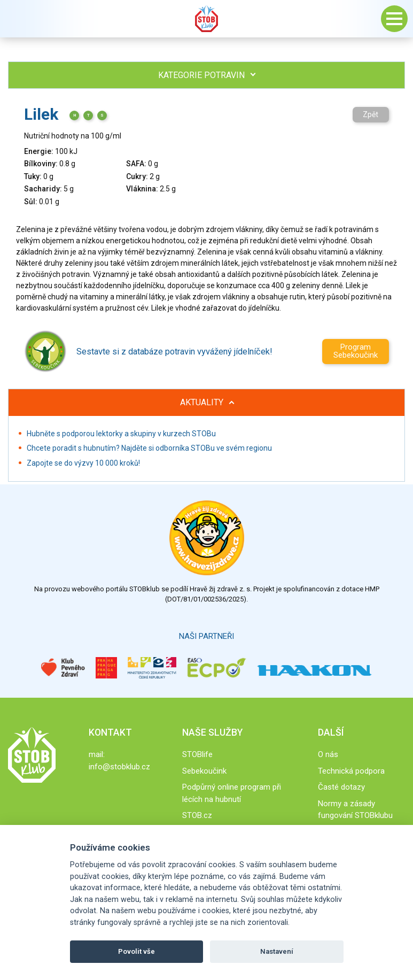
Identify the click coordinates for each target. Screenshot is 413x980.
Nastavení (277, 951)
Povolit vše (137, 951)
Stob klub (207, 19)
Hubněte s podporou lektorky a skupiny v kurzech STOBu (121, 434)
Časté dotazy (341, 787)
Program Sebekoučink (356, 351)
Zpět (371, 114)
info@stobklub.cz (119, 767)
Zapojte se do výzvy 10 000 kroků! (83, 463)
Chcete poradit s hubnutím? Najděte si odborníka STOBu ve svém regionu (149, 448)
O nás (328, 754)
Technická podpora (351, 771)
